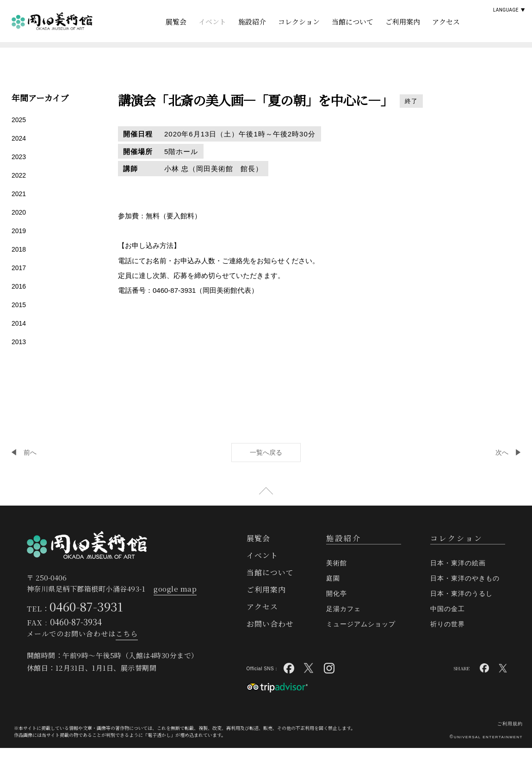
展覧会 (176, 22)
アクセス (446, 22)
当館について (353, 22)
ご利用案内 (403, 22)
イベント (212, 22)
